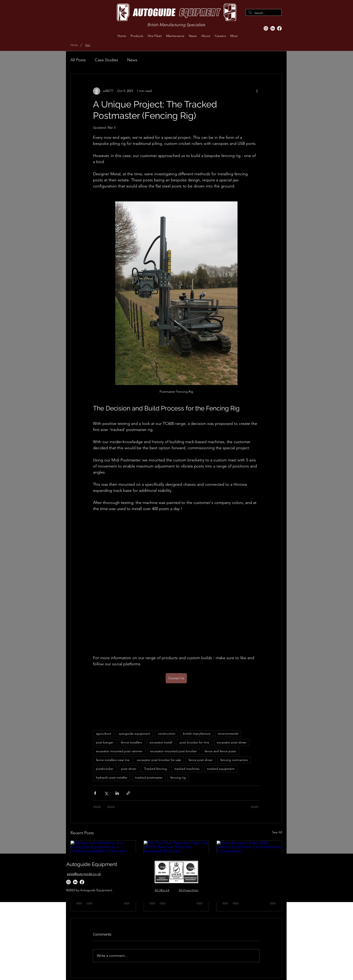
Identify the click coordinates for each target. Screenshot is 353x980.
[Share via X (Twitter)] (106, 793)
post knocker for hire (194, 742)
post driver (129, 769)
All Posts (78, 60)
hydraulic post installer (112, 777)
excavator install (161, 742)
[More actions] (257, 91)
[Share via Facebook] (95, 793)
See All (277, 832)
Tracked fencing (155, 769)
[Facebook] (279, 28)
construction (167, 734)
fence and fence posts (220, 751)
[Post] (88, 45)
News (132, 60)
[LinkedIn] (273, 28)
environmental (228, 734)
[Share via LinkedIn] (117, 793)
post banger (105, 742)
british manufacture (197, 734)
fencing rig (178, 777)
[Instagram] (266, 28)
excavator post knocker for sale (159, 760)
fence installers (132, 742)
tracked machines (187, 769)
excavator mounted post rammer (119, 751)
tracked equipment (221, 769)
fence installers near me (113, 760)
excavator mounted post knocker (174, 751)
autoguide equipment (135, 734)
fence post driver (201, 760)
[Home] (74, 45)
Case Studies (106, 60)
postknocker (105, 769)
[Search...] (263, 13)
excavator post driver (232, 742)
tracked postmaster (149, 777)
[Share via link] (128, 793)
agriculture (104, 734)
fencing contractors (234, 760)
